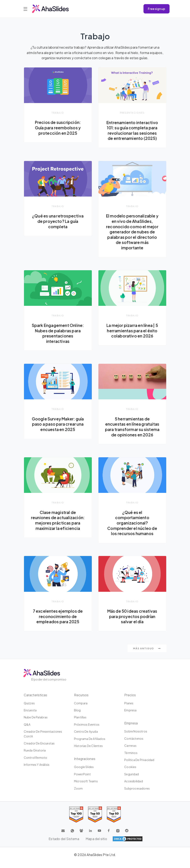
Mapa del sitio (96, 845)
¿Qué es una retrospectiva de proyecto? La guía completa (58, 221)
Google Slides (84, 773)
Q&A (27, 730)
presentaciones (132, 113)
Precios (130, 701)
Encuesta (30, 716)
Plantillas (80, 723)
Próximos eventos (87, 730)
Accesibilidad (134, 787)
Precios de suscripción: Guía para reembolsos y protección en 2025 (58, 128)
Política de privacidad (139, 766)
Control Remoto (36, 763)
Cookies (130, 773)
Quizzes (29, 709)
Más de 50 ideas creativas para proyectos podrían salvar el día (132, 622)
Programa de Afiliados (90, 744)
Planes (129, 709)
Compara (81, 709)
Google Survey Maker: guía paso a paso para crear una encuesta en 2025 (58, 424)
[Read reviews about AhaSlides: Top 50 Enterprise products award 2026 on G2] (114, 820)
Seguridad (131, 780)
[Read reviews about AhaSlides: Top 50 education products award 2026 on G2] (95, 820)
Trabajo (58, 113)
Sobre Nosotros (136, 737)
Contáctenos (134, 744)
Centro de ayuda (86, 737)
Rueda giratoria (35, 756)
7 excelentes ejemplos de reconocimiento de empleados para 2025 (58, 622)
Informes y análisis (37, 770)
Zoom (78, 794)
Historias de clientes (88, 752)
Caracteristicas (35, 701)
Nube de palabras (36, 723)
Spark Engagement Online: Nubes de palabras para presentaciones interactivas (58, 333)
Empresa (130, 716)
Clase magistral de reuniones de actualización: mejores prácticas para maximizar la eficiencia (58, 528)
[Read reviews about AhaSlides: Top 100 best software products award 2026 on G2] (76, 820)
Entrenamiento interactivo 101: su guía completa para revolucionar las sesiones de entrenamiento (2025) (132, 130)
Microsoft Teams (86, 787)
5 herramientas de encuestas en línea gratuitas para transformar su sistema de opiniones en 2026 (132, 430)
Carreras (130, 751)
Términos (131, 758)
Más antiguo (147, 654)
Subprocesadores (137, 794)
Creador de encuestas (39, 749)
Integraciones (85, 764)
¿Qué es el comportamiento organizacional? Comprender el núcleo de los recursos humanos (132, 528)
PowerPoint (82, 780)
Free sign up (157, 9)
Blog (77, 716)
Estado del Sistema (64, 845)
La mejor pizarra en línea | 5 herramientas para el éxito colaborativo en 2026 (132, 331)
